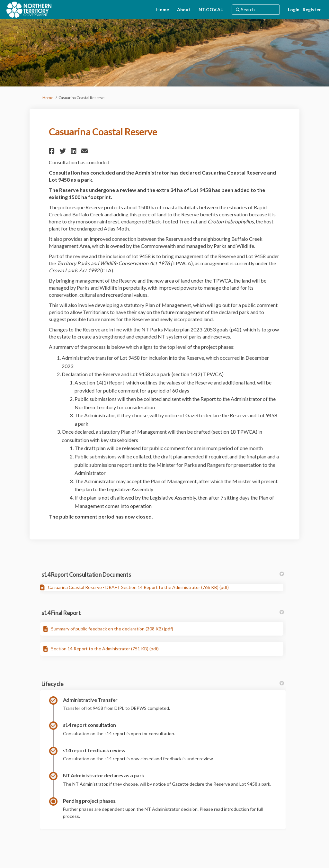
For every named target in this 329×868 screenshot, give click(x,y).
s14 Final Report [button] (163, 613)
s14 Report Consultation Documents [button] (163, 574)
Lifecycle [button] (163, 684)
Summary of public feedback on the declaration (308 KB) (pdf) (112, 629)
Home (48, 98)
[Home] (163, 10)
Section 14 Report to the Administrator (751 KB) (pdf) (105, 649)
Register (312, 9)
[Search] (256, 10)
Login (294, 9)
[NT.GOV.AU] (211, 10)
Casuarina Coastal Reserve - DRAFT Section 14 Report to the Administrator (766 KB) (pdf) (138, 587)
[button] (53, 151)
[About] (184, 10)
